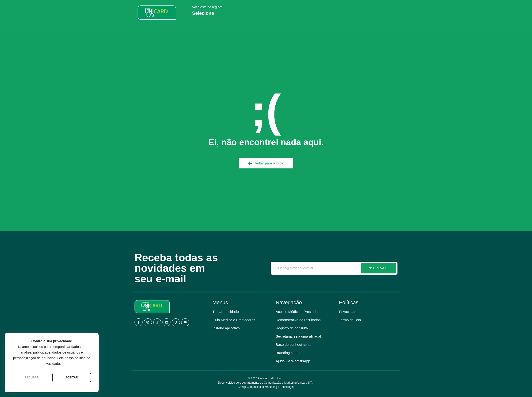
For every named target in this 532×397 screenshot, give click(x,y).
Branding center (288, 353)
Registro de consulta (292, 328)
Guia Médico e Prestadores (234, 320)
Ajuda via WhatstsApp (293, 361)
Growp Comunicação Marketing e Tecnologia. (266, 387)
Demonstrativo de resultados (298, 320)
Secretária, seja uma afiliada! (298, 336)
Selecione (203, 13)
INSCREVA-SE (379, 268)
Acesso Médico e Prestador (297, 312)
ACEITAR (72, 378)
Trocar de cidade (226, 312)
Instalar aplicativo (226, 328)
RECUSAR (32, 378)
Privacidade (348, 312)
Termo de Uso (350, 320)
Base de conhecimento (294, 344)
